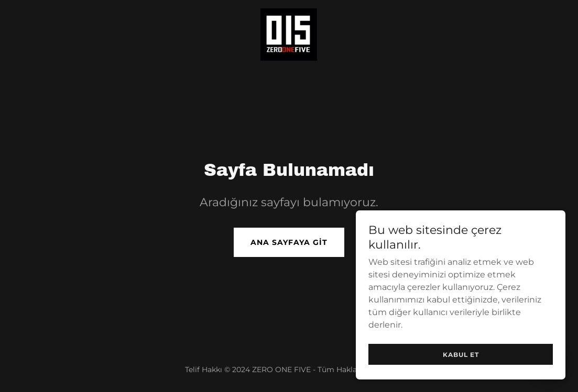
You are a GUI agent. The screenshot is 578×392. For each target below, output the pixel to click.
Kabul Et (461, 355)
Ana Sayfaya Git (289, 242)
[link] (289, 34)
